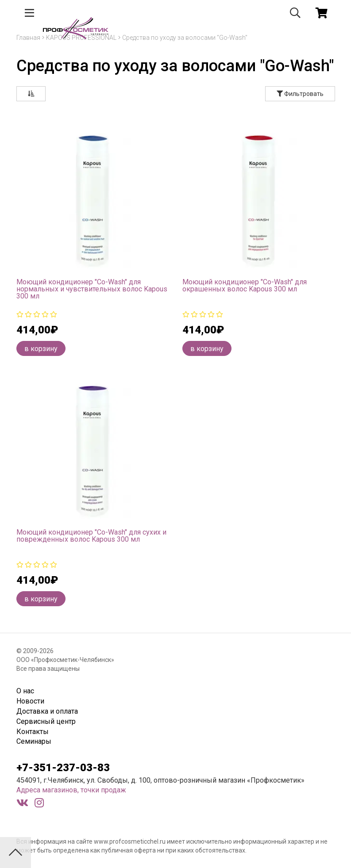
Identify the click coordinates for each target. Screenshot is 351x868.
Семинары (34, 741)
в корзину (41, 349)
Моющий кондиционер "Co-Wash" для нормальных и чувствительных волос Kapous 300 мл (92, 289)
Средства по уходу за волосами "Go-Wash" (185, 38)
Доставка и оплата (47, 711)
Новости (30, 701)
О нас (25, 691)
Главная (28, 38)
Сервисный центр (46, 721)
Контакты (33, 732)
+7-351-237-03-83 (63, 768)
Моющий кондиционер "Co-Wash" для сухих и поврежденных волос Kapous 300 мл (91, 536)
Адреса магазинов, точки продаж (71, 790)
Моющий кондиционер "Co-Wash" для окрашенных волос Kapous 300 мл (245, 285)
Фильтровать (300, 94)
